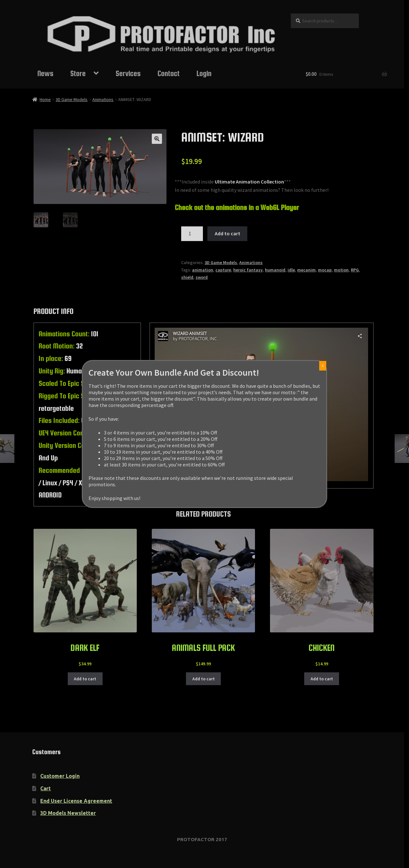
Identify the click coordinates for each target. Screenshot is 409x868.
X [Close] (323, 366)
